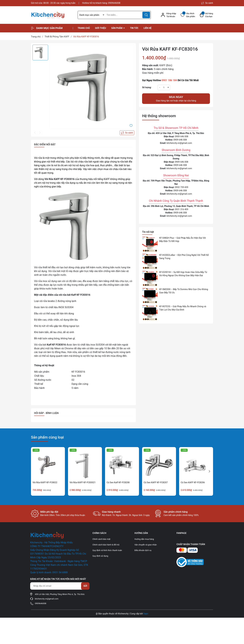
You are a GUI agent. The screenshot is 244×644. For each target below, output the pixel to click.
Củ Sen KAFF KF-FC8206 (193, 482)
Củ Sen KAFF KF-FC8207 (156, 482)
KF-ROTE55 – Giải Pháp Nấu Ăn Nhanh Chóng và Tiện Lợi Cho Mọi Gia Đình (183, 308)
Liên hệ (148, 28)
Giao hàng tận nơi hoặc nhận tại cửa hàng (176, 98)
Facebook (181, 538)
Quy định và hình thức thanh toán (107, 550)
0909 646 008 (182, 136)
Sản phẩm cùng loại (47, 437)
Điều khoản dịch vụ (143, 550)
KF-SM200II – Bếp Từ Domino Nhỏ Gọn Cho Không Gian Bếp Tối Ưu (184, 291)
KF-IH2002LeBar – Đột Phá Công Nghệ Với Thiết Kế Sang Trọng (184, 257)
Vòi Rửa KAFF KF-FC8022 (45, 482)
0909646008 (114, 3)
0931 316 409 (182, 209)
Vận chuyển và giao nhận (146, 545)
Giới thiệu (101, 28)
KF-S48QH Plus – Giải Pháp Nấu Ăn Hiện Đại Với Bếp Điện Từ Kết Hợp (182, 240)
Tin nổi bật (148, 232)
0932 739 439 (182, 187)
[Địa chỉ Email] (60, 586)
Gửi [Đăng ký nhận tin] (85, 586)
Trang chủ (84, 28)
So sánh (207, 3)
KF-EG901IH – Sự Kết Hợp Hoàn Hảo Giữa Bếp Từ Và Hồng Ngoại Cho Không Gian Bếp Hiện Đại (183, 274)
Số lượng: (147, 87)
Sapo (146, 614)
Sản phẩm (117, 28)
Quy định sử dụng (100, 556)
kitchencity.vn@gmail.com (179, 143)
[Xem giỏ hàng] (206, 15)
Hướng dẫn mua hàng (144, 539)
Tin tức (134, 28)
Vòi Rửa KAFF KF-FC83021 (83, 482)
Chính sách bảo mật (101, 539)
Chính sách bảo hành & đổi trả (106, 545)
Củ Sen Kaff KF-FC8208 (118, 482)
